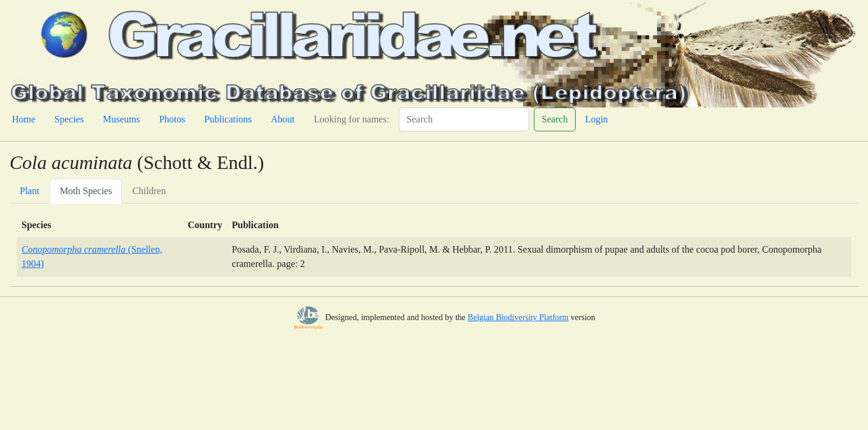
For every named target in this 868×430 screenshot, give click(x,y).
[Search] (464, 119)
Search (555, 119)
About (283, 119)
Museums (121, 119)
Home (24, 119)
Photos (172, 119)
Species (69, 119)
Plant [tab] (30, 191)
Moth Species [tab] (86, 191)
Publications (228, 119)
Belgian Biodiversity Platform (518, 317)
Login (597, 119)
